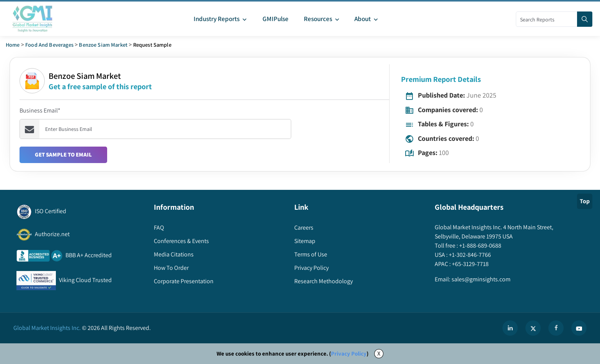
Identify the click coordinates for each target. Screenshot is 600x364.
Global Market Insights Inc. (47, 328)
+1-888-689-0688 (480, 246)
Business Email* (40, 110)
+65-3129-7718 (470, 264)
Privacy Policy (349, 353)
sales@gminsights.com (480, 279)
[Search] (585, 19)
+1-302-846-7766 (469, 255)
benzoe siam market (103, 45)
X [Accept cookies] (379, 353)
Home (13, 45)
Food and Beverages (49, 45)
